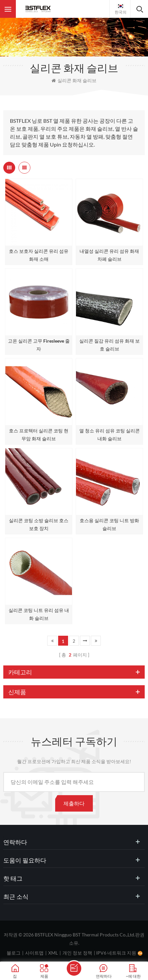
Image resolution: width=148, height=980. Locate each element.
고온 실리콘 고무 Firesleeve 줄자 (39, 345)
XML (53, 953)
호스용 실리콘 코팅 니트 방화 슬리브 (109, 524)
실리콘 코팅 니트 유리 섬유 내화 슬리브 (39, 614)
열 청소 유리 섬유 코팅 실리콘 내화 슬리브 (110, 435)
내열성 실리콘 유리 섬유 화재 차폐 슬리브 (109, 255)
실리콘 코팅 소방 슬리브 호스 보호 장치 (39, 524)
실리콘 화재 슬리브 (74, 80)
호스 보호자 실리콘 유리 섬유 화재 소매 (39, 255)
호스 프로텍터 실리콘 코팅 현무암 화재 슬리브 (39, 435)
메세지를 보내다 (74, 968)
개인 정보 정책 (77, 953)
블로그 (14, 953)
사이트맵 (34, 953)
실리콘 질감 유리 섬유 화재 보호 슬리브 (110, 345)
